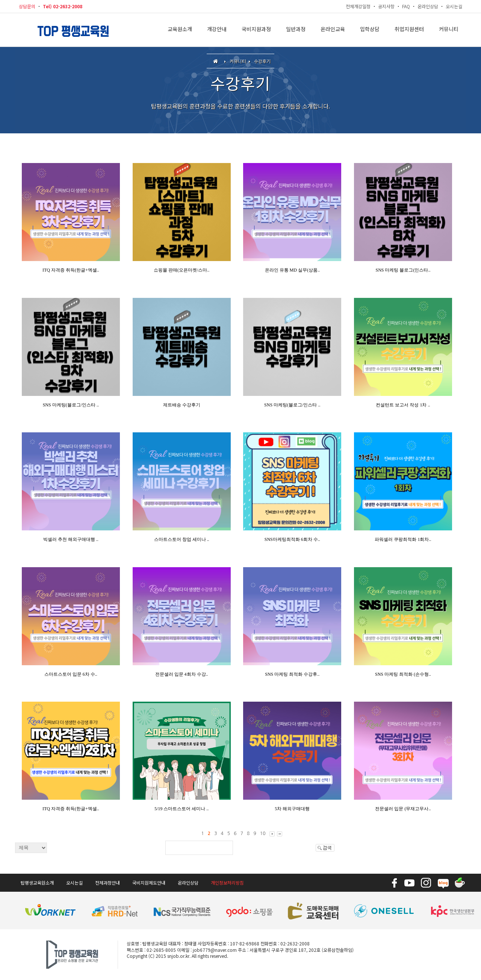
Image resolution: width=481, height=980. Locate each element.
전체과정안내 (107, 883)
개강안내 (217, 30)
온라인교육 (333, 30)
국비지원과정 (256, 30)
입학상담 (370, 30)
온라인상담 (428, 6)
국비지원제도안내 (149, 883)
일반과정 (296, 30)
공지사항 (386, 6)
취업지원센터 (409, 30)
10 (263, 834)
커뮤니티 (449, 30)
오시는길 (454, 6)
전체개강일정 (358, 6)
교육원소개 (180, 30)
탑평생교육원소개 (37, 883)
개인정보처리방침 (227, 883)
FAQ (406, 6)
